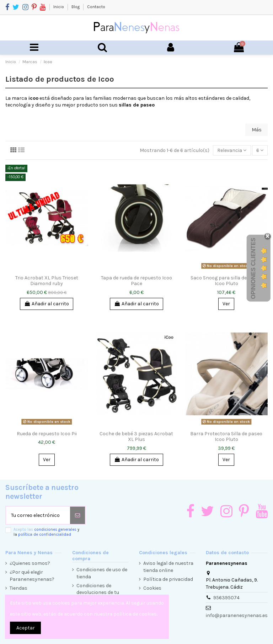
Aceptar (26, 628)
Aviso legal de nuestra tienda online (168, 567)
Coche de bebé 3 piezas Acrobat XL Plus (136, 437)
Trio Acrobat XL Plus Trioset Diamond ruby (47, 281)
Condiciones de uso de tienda (102, 573)
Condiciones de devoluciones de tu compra (98, 593)
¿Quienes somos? (30, 563)
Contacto (96, 7)
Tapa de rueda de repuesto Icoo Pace (136, 281)
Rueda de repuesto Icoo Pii (47, 434)
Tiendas (18, 588)
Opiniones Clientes (253, 268)
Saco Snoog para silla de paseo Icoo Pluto (226, 281)
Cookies (152, 588)
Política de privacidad (168, 579)
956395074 (226, 598)
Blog (76, 7)
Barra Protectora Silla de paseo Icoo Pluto (226, 437)
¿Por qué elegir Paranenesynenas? (32, 576)
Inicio (59, 7)
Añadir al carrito (47, 304)
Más (257, 130)
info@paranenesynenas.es (237, 615)
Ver (226, 304)
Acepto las (46, 532)
